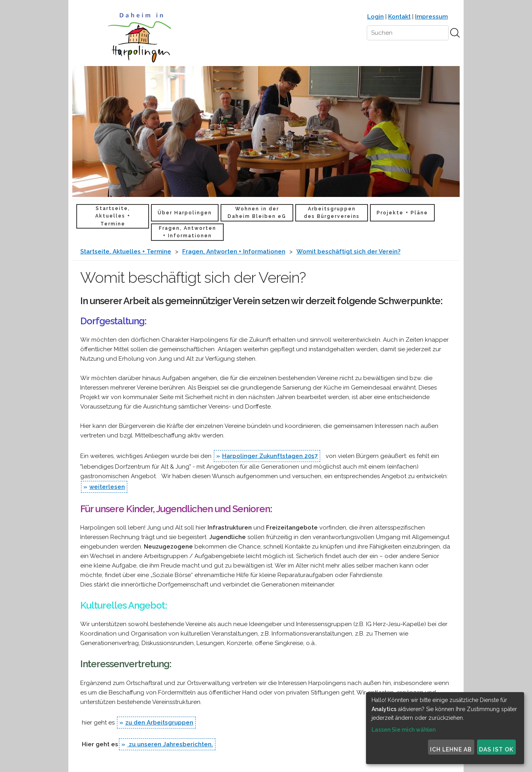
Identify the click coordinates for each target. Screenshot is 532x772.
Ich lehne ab (451, 749)
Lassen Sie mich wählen (404, 730)
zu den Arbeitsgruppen (159, 723)
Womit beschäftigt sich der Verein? (348, 252)
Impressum (431, 17)
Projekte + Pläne (402, 213)
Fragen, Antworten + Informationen (188, 232)
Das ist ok (496, 749)
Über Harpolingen (185, 213)
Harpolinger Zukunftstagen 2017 (270, 456)
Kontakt (399, 17)
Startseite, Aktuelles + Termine (113, 216)
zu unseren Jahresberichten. (170, 744)
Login (375, 17)
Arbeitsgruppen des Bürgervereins (332, 213)
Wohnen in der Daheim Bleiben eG (257, 213)
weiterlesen (107, 487)
